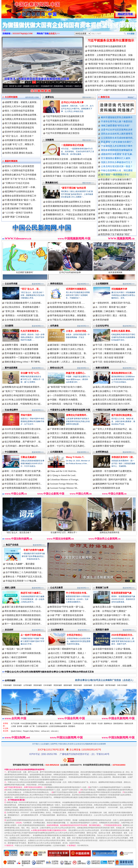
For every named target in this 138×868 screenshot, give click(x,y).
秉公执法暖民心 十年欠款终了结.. (112, 391)
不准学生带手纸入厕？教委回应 (117, 121)
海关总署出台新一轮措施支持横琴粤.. (114, 607)
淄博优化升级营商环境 (16, 149)
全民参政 (54, 326)
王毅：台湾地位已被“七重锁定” (111, 611)
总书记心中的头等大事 (72, 102)
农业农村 (9, 630)
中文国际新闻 (11, 452)
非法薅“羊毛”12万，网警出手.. (20, 144)
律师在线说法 (56, 284)
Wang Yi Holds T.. (75, 457)
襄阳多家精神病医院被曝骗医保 (117, 150)
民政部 (94, 724)
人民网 (13, 726)
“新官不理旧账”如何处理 (74, 188)
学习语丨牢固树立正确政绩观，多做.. (114, 349)
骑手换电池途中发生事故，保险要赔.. (68, 315)
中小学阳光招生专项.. (77, 593)
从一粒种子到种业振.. (31, 635)
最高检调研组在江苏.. (122, 373)
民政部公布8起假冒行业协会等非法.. (23, 395)
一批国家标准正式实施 (72, 145)
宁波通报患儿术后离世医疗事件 (117, 146)
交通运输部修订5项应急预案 (19, 208)
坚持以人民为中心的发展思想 (19, 106)
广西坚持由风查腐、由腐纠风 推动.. (68, 437)
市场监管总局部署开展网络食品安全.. (24, 568)
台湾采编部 (28, 685)
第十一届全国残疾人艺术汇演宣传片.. (23, 624)
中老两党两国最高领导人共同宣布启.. (23, 488)
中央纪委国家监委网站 (29, 724)
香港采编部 (17, 685)
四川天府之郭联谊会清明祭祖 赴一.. (22, 433)
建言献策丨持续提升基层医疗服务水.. (68, 345)
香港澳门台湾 (102, 588)
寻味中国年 (26, 415)
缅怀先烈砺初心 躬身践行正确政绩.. (22, 437)
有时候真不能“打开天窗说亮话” (111, 475)
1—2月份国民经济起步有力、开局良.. (68, 395)
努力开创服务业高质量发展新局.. (21, 123)
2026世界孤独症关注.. (122, 635)
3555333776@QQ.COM (22, 34)
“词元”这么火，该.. (30, 289)
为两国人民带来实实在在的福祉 (21, 119)
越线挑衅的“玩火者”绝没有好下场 (112, 484)
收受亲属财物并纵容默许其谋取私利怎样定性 (68, 206)
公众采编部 (45, 744)
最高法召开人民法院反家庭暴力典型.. (114, 400)
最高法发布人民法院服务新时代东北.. (114, 395)
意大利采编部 (99, 685)
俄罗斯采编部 (110, 685)
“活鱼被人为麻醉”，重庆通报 (20, 564)
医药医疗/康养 (102, 630)
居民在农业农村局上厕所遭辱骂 (117, 134)
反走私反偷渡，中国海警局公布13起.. (23, 404)
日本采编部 (48, 685)
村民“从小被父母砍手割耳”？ (115, 224)
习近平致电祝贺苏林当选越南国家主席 (107, 46)
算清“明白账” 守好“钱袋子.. (18, 204)
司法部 (100, 724)
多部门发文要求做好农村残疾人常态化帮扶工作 (111, 77)
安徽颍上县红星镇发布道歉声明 (116, 233)
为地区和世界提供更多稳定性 (19, 128)
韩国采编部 (78, 685)
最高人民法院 (44, 724)
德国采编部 (68, 685)
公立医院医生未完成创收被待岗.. (117, 138)
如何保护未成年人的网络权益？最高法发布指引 (111, 86)
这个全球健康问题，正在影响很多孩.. (114, 653)
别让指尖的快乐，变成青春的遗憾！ (23, 307)
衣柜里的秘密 (102, 320)
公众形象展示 (57, 630)
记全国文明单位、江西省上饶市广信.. (69, 662)
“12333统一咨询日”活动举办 (19, 213)
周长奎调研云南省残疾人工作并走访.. (23, 611)
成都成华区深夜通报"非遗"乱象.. (117, 154)
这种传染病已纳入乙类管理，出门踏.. (114, 657)
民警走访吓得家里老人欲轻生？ (116, 228)
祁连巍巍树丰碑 (119, 289)
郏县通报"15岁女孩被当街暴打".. (117, 142)
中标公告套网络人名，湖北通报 (117, 170)
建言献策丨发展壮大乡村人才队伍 (67, 349)
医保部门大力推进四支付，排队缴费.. (114, 666)
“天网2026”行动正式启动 (17, 183)
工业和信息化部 (78, 724)
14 (76, 82)
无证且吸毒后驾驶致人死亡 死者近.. (68, 311)
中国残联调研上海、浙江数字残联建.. (23, 619)
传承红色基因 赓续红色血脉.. (19, 153)
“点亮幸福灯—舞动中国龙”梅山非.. (22, 446)
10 (61, 82)
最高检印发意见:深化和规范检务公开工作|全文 (111, 68)
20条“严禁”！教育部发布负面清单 (67, 615)
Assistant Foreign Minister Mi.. (64, 484)
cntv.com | (55, 731)
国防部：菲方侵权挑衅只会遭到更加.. (114, 471)
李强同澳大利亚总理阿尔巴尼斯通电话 (107, 51)
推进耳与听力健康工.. (31, 593)
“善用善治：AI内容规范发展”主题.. (22, 315)
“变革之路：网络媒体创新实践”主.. (22, 311)
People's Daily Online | (32, 731)
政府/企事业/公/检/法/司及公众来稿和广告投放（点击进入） (105, 680)
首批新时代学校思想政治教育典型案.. (68, 624)
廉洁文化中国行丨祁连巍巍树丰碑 (44, 86)
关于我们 (36, 744)
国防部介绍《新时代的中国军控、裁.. (114, 480)
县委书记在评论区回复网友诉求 (117, 130)
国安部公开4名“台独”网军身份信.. (112, 624)
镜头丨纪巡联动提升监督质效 (19, 111)
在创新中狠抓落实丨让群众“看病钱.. (113, 649)
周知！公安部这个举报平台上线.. (117, 220)
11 (64, 82)
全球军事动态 (102, 452)
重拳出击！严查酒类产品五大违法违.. (24, 577)
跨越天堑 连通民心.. (76, 373)
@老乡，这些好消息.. (77, 331)
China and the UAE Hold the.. (63, 471)
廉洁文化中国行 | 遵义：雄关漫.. (111, 315)
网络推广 (131, 97)
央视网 (26, 726)
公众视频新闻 (102, 284)
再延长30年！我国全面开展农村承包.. (23, 662)
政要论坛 (50, 97)
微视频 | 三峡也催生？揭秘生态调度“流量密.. (78, 86)
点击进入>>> (54, 34)
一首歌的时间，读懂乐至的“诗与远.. (113, 303)
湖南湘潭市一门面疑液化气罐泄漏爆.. (23, 358)
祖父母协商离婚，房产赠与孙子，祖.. (23, 442)
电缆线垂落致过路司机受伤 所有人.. (68, 307)
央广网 (32, 726)
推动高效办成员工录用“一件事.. (20, 187)
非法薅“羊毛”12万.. (30, 373)
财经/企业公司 (57, 368)
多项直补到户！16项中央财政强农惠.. (23, 653)
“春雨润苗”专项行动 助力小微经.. (66, 387)
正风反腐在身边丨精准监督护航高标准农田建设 (111, 59)
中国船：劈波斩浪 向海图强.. (64, 400)
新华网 (20, 726)
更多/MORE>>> (88, 97)
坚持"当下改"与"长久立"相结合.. (21, 179)
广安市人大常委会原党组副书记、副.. (114, 429)
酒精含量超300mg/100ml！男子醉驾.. (23, 362)
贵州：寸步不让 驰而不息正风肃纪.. (68, 446)
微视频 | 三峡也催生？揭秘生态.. (111, 311)
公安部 (88, 724)
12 (68, 82)
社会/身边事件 (11, 410)
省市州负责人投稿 (32, 97)
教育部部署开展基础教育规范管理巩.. (68, 619)
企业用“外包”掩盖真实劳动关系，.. (67, 303)
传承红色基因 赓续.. (121, 331)
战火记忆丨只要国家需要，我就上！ (69, 653)
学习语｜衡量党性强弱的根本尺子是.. (114, 353)
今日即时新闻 (11, 97)
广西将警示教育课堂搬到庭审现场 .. (68, 429)
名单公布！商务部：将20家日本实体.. (23, 475)
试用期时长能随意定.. (77, 289)
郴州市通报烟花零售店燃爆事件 (117, 117)
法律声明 (54, 744)
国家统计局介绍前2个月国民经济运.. (68, 391)
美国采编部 (38, 685)
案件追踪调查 (11, 368)
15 (80, 82)
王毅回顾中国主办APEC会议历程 (21, 480)
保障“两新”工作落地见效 (17, 217)
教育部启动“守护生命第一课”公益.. (67, 607)
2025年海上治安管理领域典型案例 (21, 400)
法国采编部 (88, 685)
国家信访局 (129, 724)
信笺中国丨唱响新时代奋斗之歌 (66, 649)
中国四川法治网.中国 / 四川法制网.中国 (114, 410)
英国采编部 (58, 685)
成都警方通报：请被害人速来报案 (21, 345)
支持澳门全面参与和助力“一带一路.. (113, 615)
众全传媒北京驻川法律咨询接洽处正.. (23, 320)
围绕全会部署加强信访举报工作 (21, 196)
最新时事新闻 (11, 161)
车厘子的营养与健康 (34, 550)
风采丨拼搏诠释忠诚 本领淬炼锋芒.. (68, 666)
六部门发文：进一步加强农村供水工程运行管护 (111, 81)
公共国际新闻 (56, 452)
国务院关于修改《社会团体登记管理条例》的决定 (70, 176)
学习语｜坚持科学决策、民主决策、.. (114, 345)
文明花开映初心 (74, 635)
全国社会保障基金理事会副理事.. (21, 115)
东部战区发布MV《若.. (123, 457)
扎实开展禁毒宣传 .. (30, 331)
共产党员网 (15, 724)
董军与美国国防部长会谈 (108, 488)
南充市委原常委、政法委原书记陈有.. (114, 433)
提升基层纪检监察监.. (122, 415)
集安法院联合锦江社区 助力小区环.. (113, 404)
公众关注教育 (56, 588)
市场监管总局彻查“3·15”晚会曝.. (21, 581)
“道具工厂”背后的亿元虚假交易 (20, 391)
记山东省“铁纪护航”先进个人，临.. (68, 657)
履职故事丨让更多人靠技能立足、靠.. (68, 353)
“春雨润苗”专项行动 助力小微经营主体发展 (109, 64)
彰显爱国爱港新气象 (122, 593)
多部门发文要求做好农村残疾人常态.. (23, 607)
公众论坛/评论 (102, 326)
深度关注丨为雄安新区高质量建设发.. (68, 433)
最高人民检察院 (56, 724)
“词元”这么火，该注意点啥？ (19, 136)
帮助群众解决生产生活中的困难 (21, 175)
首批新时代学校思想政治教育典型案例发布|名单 (111, 73)
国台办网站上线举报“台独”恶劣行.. (113, 619)
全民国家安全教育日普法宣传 (19, 140)
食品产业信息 (12, 545)
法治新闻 (9, 326)
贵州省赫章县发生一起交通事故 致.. (22, 353)
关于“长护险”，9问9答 (106, 662)
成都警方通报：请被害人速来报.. (21, 102)
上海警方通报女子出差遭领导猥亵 (21, 349)
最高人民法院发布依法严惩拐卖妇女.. (114, 387)
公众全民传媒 (11, 284)
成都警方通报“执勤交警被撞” (110, 446)
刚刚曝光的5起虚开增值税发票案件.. (23, 387)
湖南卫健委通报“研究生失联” (115, 126)
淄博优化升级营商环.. (77, 415)
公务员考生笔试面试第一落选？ (117, 166)
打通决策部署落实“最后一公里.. (20, 200)
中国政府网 (67, 724)
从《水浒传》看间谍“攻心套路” (15, 86)
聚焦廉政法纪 (52, 183)
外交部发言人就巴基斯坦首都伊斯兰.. (23, 484)
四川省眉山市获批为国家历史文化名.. (114, 437)
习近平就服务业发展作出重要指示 (111, 40)
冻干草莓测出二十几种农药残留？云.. (24, 572)
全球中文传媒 (25, 8)
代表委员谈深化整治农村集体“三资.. (68, 358)
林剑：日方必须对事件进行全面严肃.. (23, 471)
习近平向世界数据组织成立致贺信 (63, 133)
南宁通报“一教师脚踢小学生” (115, 175)
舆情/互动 (105, 97)
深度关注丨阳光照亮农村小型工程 (21, 666)
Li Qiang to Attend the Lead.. (63, 475)
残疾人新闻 (10, 588)
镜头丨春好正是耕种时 (16, 657)
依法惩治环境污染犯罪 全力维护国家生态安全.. (69, 163)
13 (72, 82)
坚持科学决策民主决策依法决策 (21, 132)
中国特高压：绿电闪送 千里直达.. (66, 404)
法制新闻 (50, 140)
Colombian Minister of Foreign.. (64, 480)
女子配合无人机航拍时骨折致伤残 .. (68, 320)
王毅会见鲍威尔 (28, 457)
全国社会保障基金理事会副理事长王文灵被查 (68, 202)
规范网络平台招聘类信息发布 (19, 192)
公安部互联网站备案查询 (58, 726)
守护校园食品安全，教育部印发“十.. (68, 611)
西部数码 (72, 726)
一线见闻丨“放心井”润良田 (18, 649)
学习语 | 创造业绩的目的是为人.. (111, 362)
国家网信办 (108, 724)
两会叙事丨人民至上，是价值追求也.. (68, 362)
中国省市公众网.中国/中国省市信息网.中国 (70, 410)
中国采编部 (7, 685)
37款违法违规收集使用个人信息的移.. (23, 303)
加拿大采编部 (122, 685)
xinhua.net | (45, 731)
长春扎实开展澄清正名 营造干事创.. (68, 442)
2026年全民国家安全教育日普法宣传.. (23, 429)
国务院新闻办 (118, 724)
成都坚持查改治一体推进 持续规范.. (113, 442)
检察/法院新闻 (102, 368)
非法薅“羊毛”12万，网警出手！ (69, 531)
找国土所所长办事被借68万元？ (117, 162)
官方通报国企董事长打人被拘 (116, 158)
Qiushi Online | (16, 731)
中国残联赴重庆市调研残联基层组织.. (23, 615)
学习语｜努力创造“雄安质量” (110, 358)
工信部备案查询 (42, 726)
